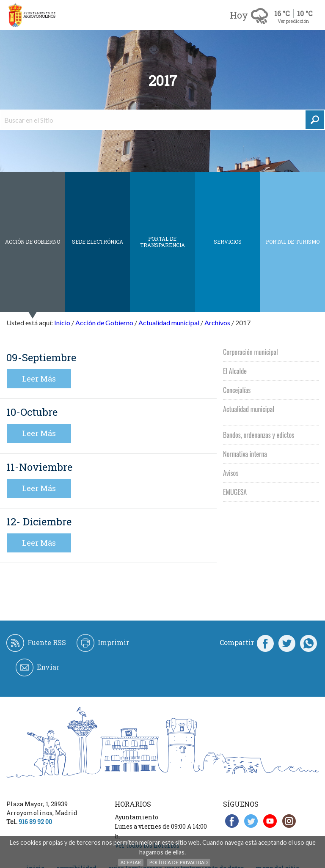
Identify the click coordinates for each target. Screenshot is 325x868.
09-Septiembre (41, 357)
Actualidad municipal (169, 323)
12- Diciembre (39, 522)
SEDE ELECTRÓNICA (98, 242)
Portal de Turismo (293, 242)
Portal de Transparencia (162, 242)
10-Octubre (32, 412)
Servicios (228, 242)
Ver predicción (293, 21)
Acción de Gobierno (33, 242)
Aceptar (131, 862)
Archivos (217, 323)
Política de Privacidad (179, 862)
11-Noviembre (39, 467)
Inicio (62, 323)
